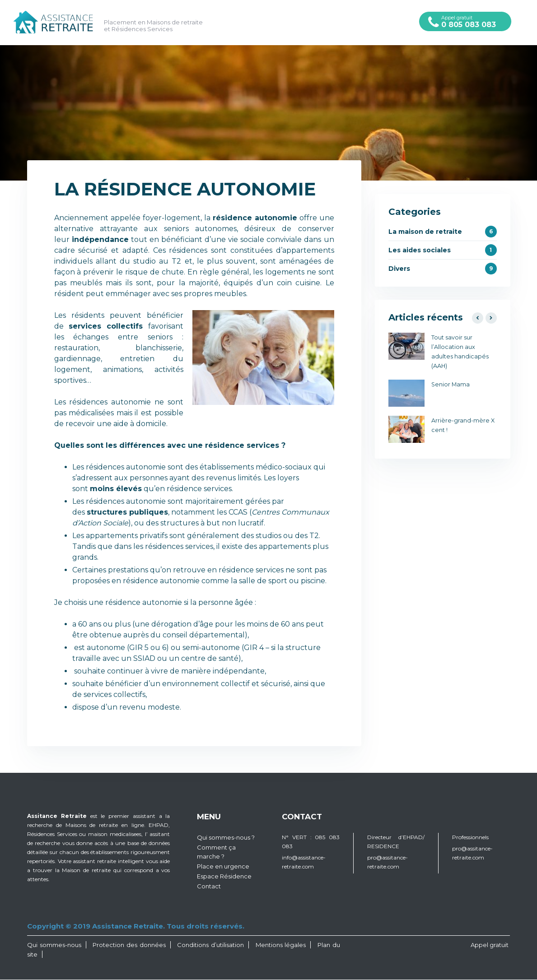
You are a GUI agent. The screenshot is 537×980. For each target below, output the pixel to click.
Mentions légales (281, 945)
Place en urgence (223, 867)
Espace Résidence (224, 877)
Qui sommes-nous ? (226, 838)
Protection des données (129, 945)
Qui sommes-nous (54, 945)
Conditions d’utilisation (210, 945)
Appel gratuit (465, 22)
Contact (209, 887)
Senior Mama (451, 385)
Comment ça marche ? (216, 852)
